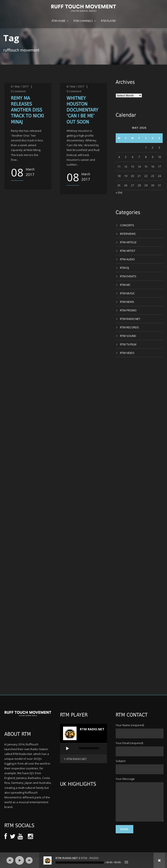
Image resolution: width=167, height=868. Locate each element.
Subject (139, 767)
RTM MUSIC (127, 293)
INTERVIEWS (128, 234)
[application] (83, 749)
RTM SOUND (128, 336)
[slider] (89, 748)
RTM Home (58, 21)
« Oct (119, 192)
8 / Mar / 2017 (20, 86)
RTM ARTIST (128, 251)
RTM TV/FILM (128, 344)
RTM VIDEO (127, 353)
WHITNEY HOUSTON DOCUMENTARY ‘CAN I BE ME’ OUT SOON (82, 110)
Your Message (139, 803)
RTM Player (108, 21)
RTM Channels (83, 21)
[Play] (67, 749)
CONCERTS (127, 225)
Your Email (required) (139, 749)
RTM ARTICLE (128, 242)
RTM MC (125, 285)
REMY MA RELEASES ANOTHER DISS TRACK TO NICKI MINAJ (27, 110)
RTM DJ (124, 268)
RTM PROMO (128, 310)
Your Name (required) (139, 731)
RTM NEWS (127, 302)
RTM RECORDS (129, 327)
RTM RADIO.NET (130, 319)
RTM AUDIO (127, 259)
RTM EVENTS (128, 276)
